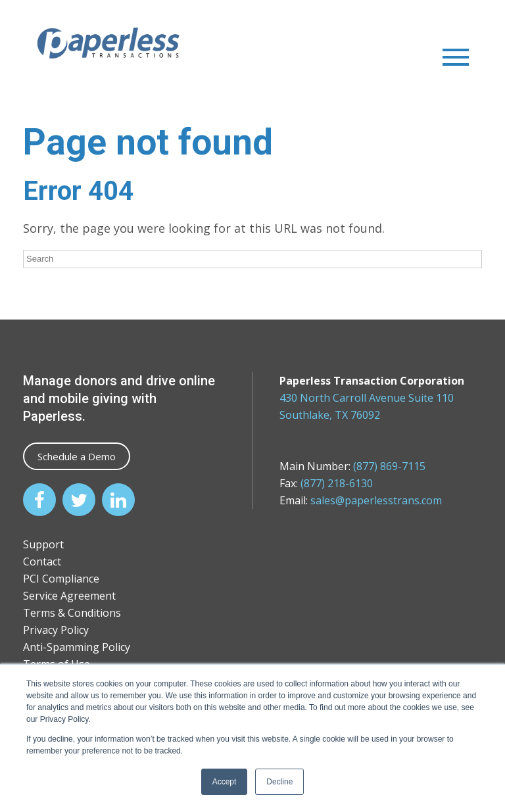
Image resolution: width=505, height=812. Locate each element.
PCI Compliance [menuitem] (61, 579)
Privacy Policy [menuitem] (56, 630)
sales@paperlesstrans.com (376, 500)
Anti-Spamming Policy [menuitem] (77, 647)
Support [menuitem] (43, 544)
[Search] (252, 259)
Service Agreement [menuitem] (69, 596)
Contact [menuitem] (42, 561)
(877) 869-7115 (389, 466)
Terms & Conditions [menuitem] (72, 613)
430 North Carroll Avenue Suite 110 (367, 398)
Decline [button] (279, 782)
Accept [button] (225, 782)
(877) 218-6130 (337, 483)
